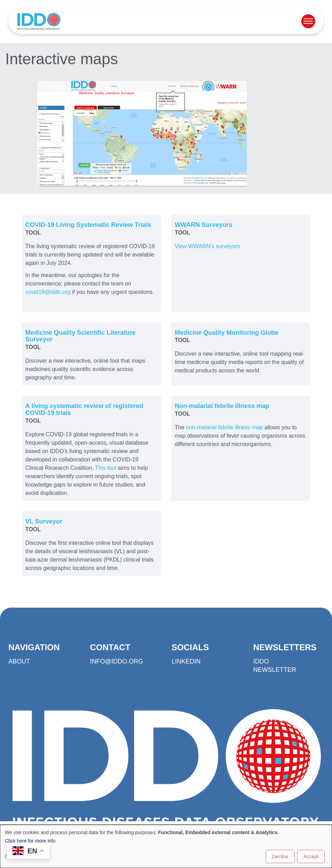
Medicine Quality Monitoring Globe (227, 333)
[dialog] (166, 846)
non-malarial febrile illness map (225, 427)
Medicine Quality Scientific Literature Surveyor (81, 336)
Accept (311, 856)
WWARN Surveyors (204, 225)
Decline (280, 856)
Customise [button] (16, 856)
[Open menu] (308, 21)
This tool (105, 468)
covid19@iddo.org (48, 292)
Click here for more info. (31, 841)
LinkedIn (186, 661)
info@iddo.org (117, 661)
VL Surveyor (44, 521)
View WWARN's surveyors (208, 246)
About (19, 661)
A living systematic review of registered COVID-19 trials (84, 409)
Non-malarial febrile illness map (222, 406)
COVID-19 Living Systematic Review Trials (88, 225)
